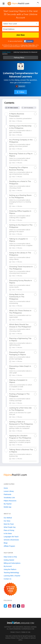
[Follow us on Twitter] (5, 606)
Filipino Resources (10, 501)
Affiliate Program (9, 546)
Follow (22, 92)
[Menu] (3, 3)
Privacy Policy (32, 45)
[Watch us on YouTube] (10, 606)
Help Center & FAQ (10, 557)
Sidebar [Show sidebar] (21, 58)
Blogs (6, 543)
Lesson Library (6, 52)
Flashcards (7, 494)
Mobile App (7, 507)
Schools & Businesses (11, 540)
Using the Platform (10, 569)
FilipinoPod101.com (28, 629)
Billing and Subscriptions (12, 563)
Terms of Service (30, 638)
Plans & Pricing (9, 530)
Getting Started (9, 560)
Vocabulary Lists (9, 498)
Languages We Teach (11, 537)
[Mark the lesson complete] (35, 114)
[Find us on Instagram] (23, 606)
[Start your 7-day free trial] (10, 589)
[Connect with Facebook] (29, 41)
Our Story (7, 521)
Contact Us (7, 579)
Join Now (21, 35)
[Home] (19, 5)
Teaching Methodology (11, 573)
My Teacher (8, 504)
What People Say (10, 527)
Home (6, 488)
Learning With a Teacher (12, 576)
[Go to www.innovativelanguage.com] (21, 622)
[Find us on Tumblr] (19, 606)
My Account (8, 566)
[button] (38, 3)
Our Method (8, 518)
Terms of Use (24, 45)
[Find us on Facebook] (14, 606)
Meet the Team (9, 524)
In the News (8, 533)
